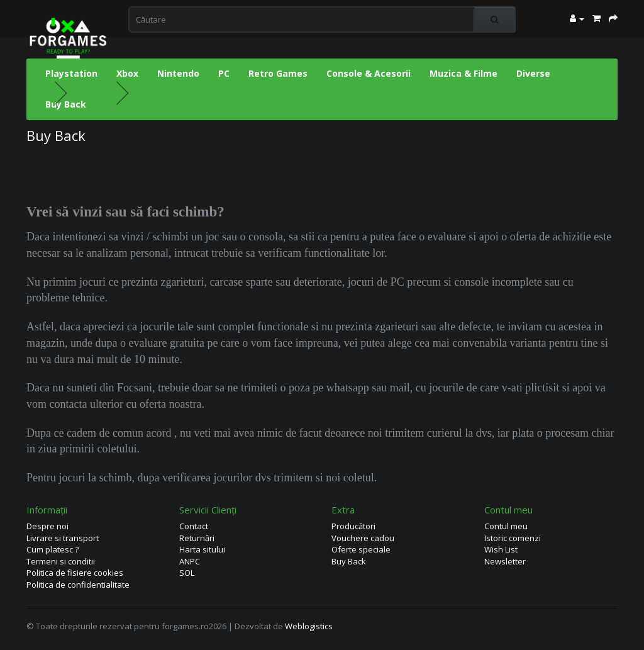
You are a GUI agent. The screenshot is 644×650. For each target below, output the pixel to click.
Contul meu (506, 526)
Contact (194, 526)
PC (224, 73)
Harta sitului (202, 549)
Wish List (501, 549)
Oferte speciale (361, 549)
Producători (353, 526)
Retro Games (278, 73)
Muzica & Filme (464, 73)
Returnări (197, 538)
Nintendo (178, 73)
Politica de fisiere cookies (75, 573)
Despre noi (47, 526)
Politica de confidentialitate (78, 585)
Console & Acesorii (369, 73)
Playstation (71, 73)
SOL (187, 573)
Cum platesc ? (53, 549)
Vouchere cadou (363, 538)
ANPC (190, 561)
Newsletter (505, 561)
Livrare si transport (63, 538)
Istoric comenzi (513, 538)
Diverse (533, 73)
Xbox (127, 73)
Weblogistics (309, 626)
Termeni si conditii (61, 561)
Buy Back (66, 104)
